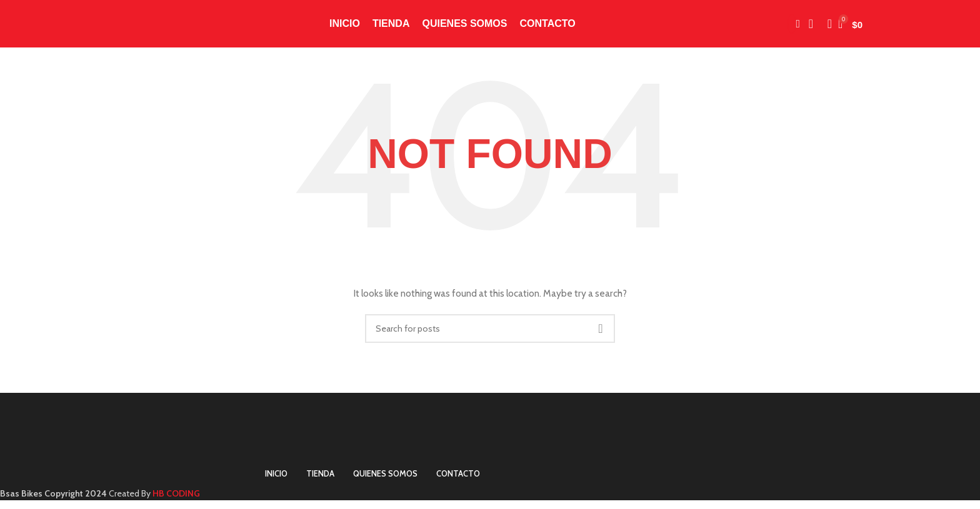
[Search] (826, 28)
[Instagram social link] (792, 28)
